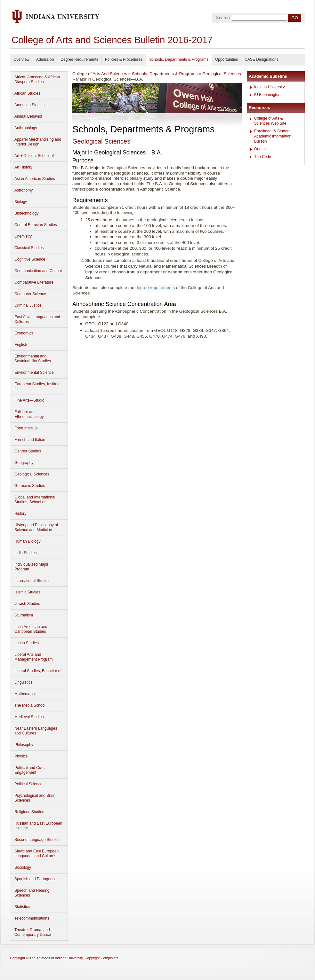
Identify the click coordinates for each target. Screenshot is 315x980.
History (20, 514)
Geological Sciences (32, 474)
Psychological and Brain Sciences (35, 798)
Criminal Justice (28, 305)
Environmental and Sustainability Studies (33, 359)
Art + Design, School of (34, 156)
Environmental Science (34, 372)
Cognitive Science (30, 259)
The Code (263, 157)
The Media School (30, 705)
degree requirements (155, 288)
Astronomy (24, 190)
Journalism (24, 615)
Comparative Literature (34, 282)
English (21, 345)
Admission (45, 59)
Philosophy (24, 745)
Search (223, 18)
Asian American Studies (35, 179)
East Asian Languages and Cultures (37, 319)
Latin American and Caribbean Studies (31, 629)
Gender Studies (28, 451)
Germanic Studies (30, 486)
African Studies (27, 93)
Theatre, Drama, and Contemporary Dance (33, 932)
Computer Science (30, 294)
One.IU (260, 149)
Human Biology (27, 541)
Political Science (28, 784)
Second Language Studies (37, 840)
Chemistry (23, 236)
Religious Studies (29, 812)
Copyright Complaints (101, 958)
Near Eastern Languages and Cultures (36, 731)
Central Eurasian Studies (36, 225)
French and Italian (30, 440)
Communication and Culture (38, 271)
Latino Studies (27, 643)
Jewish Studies (27, 604)
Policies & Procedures (124, 59)
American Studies (29, 105)
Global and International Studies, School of (35, 500)
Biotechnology (26, 213)
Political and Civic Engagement (29, 770)
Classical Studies (29, 248)
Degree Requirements (79, 59)
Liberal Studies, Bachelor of (38, 671)
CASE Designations (261, 59)
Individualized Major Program (31, 567)
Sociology (23, 867)
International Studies (32, 581)
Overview (21, 59)
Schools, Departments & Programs (179, 59)
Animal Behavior (28, 116)
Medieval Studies (29, 717)
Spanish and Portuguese (35, 879)
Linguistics (23, 682)
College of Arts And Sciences (100, 74)
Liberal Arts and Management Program (33, 657)
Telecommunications (32, 918)
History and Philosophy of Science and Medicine (36, 527)
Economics (24, 333)
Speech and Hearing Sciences (32, 893)
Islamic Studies (27, 592)
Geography (24, 463)
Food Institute (26, 428)
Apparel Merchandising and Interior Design (38, 142)
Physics (21, 756)
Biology (21, 202)
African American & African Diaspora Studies (37, 79)
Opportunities (226, 59)
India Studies (25, 553)
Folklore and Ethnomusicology (29, 414)
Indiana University (269, 87)
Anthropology (26, 128)
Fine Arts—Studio (29, 400)
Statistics (22, 907)
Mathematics (25, 694)
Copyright (17, 958)
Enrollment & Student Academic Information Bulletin (273, 136)
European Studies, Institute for (37, 386)
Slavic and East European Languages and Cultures (36, 854)
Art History (23, 167)
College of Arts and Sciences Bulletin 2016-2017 (112, 40)
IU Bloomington (267, 95)
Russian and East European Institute (38, 826)
